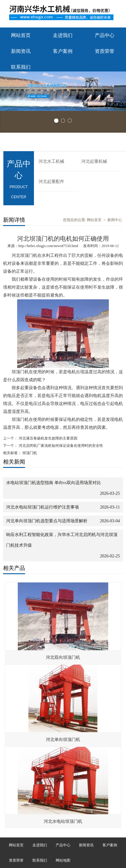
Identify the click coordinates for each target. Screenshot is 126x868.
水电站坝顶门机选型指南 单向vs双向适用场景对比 (54, 483)
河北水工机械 (51, 161)
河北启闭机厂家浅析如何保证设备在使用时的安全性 (60, 446)
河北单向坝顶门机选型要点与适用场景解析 (47, 521)
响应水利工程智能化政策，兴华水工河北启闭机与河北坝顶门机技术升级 (62, 540)
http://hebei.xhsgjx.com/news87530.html (48, 246)
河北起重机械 (94, 161)
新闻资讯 (21, 51)
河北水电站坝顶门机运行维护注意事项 (43, 507)
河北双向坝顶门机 (63, 657)
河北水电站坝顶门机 (63, 821)
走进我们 (63, 35)
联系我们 (21, 67)
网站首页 (21, 35)
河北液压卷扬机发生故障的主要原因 (48, 438)
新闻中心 (115, 220)
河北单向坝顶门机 (63, 740)
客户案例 (63, 51)
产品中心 (105, 35)
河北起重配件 (51, 182)
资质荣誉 (105, 51)
